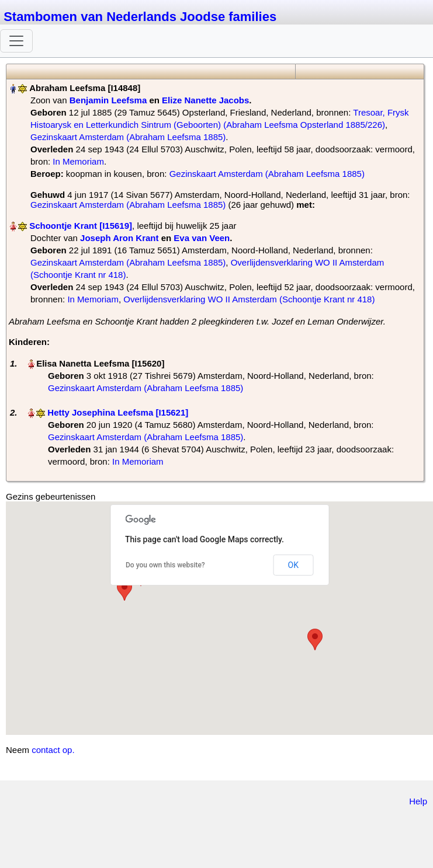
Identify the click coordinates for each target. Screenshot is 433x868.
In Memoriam (78, 161)
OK (293, 565)
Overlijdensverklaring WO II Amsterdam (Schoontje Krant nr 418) (249, 299)
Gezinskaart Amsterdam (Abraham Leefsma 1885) (128, 137)
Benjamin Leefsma (108, 100)
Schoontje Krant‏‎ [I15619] (81, 226)
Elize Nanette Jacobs (205, 100)
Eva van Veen (202, 238)
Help (418, 801)
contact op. (53, 750)
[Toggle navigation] (16, 41)
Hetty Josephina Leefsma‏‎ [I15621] (118, 412)
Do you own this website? (165, 565)
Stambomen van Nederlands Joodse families (140, 17)
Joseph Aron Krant (119, 238)
